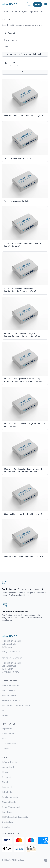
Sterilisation (7, 822)
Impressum (7, 729)
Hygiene (6, 772)
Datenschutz (8, 734)
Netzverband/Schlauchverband (33, 54)
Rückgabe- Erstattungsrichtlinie (16, 705)
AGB (4, 739)
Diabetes (6, 827)
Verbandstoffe (12, 54)
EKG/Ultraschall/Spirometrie (15, 817)
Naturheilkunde (9, 802)
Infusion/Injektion (10, 762)
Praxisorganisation (10, 797)
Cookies (6, 749)
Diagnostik (7, 777)
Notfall (5, 782)
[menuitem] (25, 762)
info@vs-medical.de (11, 651)
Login (38, 4)
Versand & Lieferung (11, 700)
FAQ (4, 710)
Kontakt (6, 715)
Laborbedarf (8, 792)
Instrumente (7, 787)
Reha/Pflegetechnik (11, 807)
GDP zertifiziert (9, 744)
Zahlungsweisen (9, 695)
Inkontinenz (7, 812)
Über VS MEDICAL (11, 685)
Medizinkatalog (9, 690)
